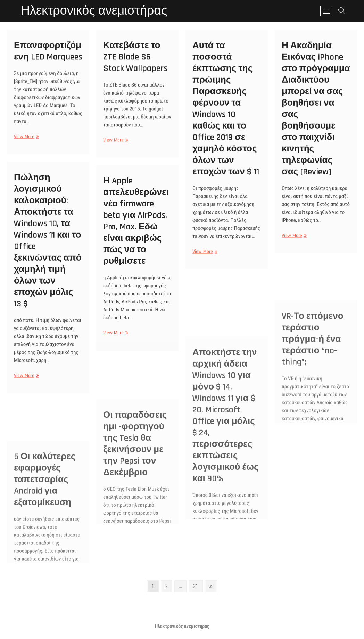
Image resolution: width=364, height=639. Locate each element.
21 (198, 586)
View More (26, 140)
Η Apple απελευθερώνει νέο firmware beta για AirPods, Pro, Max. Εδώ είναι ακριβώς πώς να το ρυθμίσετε (136, 227)
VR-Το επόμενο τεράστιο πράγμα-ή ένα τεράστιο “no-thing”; (313, 388)
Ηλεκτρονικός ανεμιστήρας (94, 11)
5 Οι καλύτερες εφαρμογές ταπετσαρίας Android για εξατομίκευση (45, 528)
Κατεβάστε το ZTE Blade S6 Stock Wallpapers (135, 61)
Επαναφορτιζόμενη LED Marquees (48, 55)
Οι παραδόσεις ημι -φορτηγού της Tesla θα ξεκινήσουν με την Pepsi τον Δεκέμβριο (135, 493)
